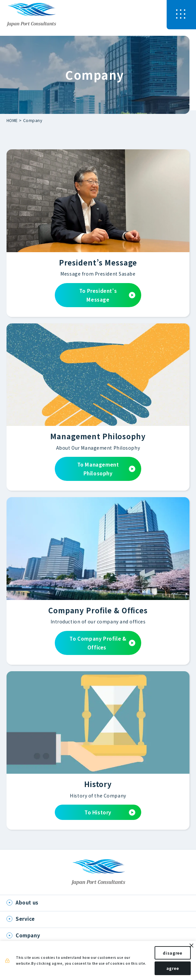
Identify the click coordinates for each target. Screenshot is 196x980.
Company (33, 120)
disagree (168, 954)
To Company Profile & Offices (102, 643)
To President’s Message (107, 295)
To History (110, 812)
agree (167, 970)
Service (25, 919)
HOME (12, 120)
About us (27, 902)
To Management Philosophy (106, 469)
